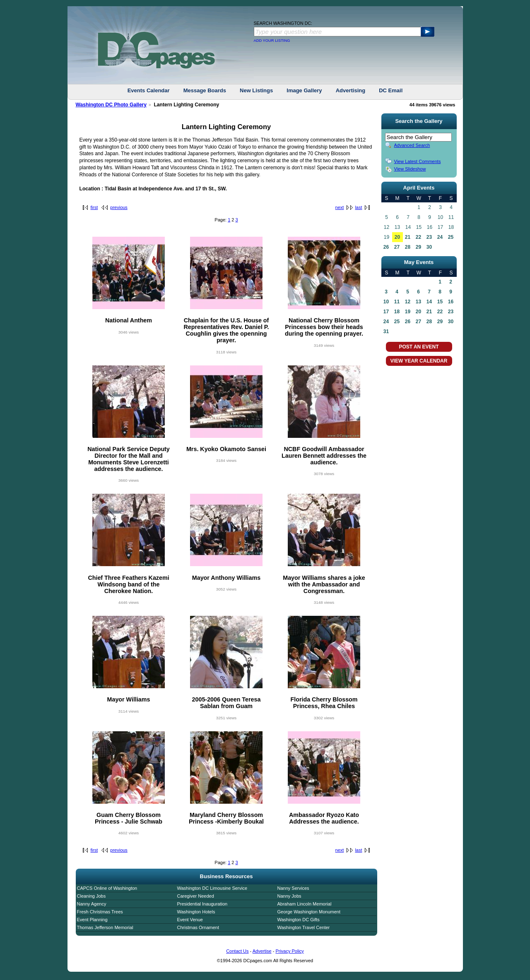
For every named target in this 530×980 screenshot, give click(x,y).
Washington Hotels (196, 912)
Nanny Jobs (289, 896)
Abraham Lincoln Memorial (305, 904)
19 (408, 312)
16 (451, 302)
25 (451, 237)
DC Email (391, 90)
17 (386, 312)
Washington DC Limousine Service (212, 888)
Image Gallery (304, 90)
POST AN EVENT (419, 347)
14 (429, 302)
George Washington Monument (309, 912)
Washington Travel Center (304, 927)
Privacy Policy (289, 951)
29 (418, 247)
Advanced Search (412, 145)
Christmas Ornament (198, 927)
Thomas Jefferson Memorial (105, 927)
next (340, 207)
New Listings (256, 90)
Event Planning (92, 920)
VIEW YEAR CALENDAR (419, 361)
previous (119, 207)
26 (386, 247)
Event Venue (190, 920)
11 (397, 302)
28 (408, 247)
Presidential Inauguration (202, 904)
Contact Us (237, 951)
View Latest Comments (418, 161)
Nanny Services (293, 888)
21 (408, 237)
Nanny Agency (92, 904)
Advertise (262, 951)
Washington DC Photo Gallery (111, 105)
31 (386, 331)
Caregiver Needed (196, 896)
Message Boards (205, 90)
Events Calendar (149, 90)
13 (418, 302)
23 (429, 237)
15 (440, 302)
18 (397, 312)
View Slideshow (410, 169)
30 (429, 247)
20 (397, 237)
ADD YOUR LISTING (272, 41)
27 (397, 247)
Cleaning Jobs (92, 896)
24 (440, 237)
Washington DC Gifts (299, 920)
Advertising (351, 90)
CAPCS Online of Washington (107, 888)
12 (408, 302)
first (94, 207)
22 (418, 237)
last (358, 207)
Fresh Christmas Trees (100, 912)
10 (386, 302)
